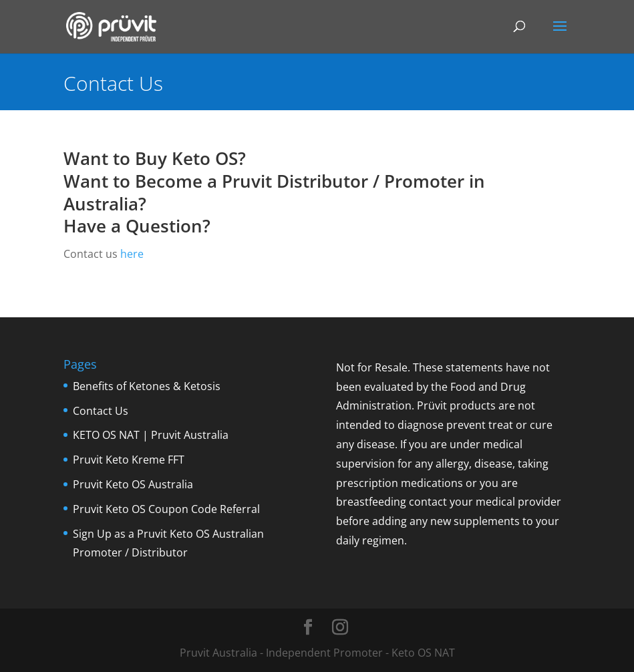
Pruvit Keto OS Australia (133, 484)
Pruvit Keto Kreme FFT (129, 460)
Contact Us (101, 411)
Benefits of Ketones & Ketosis (147, 386)
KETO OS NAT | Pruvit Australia (151, 435)
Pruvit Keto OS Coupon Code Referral (166, 509)
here (132, 254)
